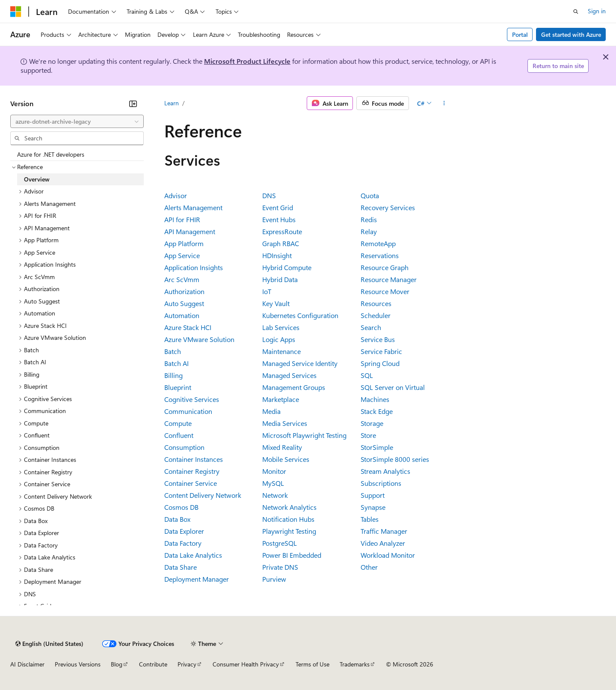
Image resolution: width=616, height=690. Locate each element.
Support (373, 495)
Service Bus (378, 339)
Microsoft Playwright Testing (304, 435)
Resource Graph (385, 267)
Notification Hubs (288, 519)
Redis (369, 219)
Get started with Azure (571, 34)
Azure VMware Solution (199, 339)
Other (369, 567)
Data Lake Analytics (193, 555)
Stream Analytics (385, 471)
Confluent (179, 435)
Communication (188, 411)
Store (368, 435)
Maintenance (281, 351)
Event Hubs (279, 219)
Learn (172, 103)
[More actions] (444, 103)
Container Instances (194, 459)
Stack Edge (377, 411)
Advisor (176, 195)
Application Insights (194, 267)
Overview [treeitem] (37, 179)
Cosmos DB (181, 507)
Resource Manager (389, 279)
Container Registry (192, 471)
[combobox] (77, 122)
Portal (520, 34)
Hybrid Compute (287, 267)
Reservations (380, 255)
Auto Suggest (184, 303)
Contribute (153, 664)
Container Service (191, 483)
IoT (267, 291)
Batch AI (176, 363)
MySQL (273, 483)
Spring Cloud (380, 363)
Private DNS (280, 567)
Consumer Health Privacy (246, 664)
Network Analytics (289, 507)
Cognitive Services (192, 399)
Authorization (184, 291)
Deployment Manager (197, 579)
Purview (274, 579)
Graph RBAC (281, 243)
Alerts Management (193, 207)
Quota (370, 195)
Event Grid (278, 207)
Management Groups (294, 387)
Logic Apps (279, 339)
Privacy (187, 664)
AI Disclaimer (27, 664)
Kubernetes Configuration (300, 315)
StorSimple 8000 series (395, 459)
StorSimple (377, 447)
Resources (376, 303)
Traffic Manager (384, 531)
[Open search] (576, 12)
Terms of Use (312, 664)
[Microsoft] (16, 12)
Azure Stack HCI (188, 327)
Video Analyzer (383, 543)
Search (371, 327)
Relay (369, 231)
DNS (269, 195)
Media (271, 411)
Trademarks (355, 664)
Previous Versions (78, 664)
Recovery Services (388, 207)
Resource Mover (385, 291)
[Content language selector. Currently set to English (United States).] (49, 644)
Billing (173, 375)
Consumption (184, 447)
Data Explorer (184, 531)
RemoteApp (378, 243)
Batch (173, 351)
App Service (182, 255)
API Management (190, 231)
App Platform (184, 243)
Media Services (285, 423)
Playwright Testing (289, 531)
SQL (367, 375)
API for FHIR (182, 219)
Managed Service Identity (300, 363)
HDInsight (277, 255)
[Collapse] (133, 104)
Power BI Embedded (292, 555)
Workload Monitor (388, 555)
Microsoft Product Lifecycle (247, 61)
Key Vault (276, 303)
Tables (370, 519)
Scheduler (376, 315)
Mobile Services (286, 459)
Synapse (373, 507)
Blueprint (178, 387)
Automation (182, 315)
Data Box (177, 519)
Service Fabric (381, 351)
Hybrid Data (280, 279)
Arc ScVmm (182, 279)
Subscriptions (381, 483)
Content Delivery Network (203, 495)
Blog (117, 664)
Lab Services (281, 327)
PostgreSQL (280, 543)
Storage (372, 423)
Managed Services (289, 375)
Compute (178, 423)
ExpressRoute (282, 231)
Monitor (274, 471)
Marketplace (281, 399)
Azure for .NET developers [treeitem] (51, 154)
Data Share (181, 567)
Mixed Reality (282, 447)
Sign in (597, 11)
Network (275, 495)
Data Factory (183, 543)
